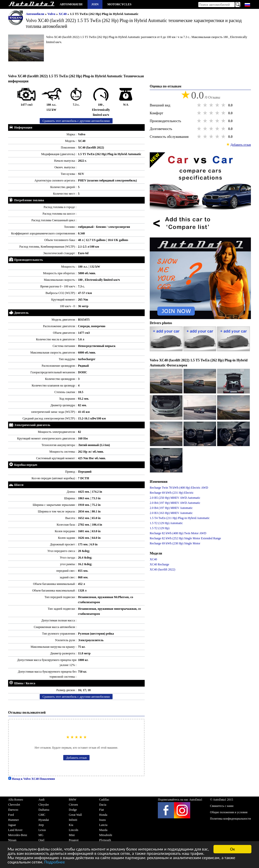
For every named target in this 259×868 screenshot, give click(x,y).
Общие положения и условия (229, 812)
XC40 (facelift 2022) (163, 569)
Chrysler (44, 805)
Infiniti (73, 820)
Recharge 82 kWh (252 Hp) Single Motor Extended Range (185, 538)
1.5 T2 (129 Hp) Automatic (166, 523)
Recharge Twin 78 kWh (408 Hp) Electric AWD (179, 488)
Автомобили (71, 4)
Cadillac (104, 800)
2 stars (206, 105)
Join (95, 4)
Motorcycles (120, 4)
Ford (11, 815)
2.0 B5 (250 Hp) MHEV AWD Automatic (175, 498)
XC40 (63, 14)
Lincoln (73, 830)
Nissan (12, 840)
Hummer (14, 820)
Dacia (103, 805)
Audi (41, 800)
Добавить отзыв (76, 758)
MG (41, 835)
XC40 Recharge (159, 564)
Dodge (73, 810)
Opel (41, 840)
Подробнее (55, 863)
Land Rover (15, 830)
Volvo (52, 14)
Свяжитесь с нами (222, 806)
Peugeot (74, 840)
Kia (71, 825)
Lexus (42, 830)
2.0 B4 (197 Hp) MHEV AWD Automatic (175, 503)
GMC (42, 815)
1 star (200, 105)
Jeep (41, 825)
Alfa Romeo (16, 800)
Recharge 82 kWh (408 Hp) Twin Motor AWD (178, 533)
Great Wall (75, 815)
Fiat (102, 810)
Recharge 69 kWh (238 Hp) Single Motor (175, 543)
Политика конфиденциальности (230, 819)
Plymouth (105, 840)
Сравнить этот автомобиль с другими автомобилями (76, 121)
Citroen (73, 805)
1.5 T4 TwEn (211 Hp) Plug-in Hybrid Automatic (180, 518)
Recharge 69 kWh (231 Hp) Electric (172, 493)
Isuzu (102, 820)
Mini (72, 835)
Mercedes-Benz (18, 835)
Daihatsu (44, 810)
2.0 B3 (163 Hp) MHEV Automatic (171, 513)
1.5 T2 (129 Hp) (160, 528)
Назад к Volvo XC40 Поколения (31, 779)
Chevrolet (14, 805)
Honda (103, 815)
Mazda (103, 830)
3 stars (212, 105)
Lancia (103, 825)
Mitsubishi (106, 835)
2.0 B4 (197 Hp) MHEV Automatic (171, 508)
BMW (73, 800)
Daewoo (13, 810)
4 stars (218, 105)
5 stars (224, 105)
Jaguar (12, 825)
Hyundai (44, 820)
